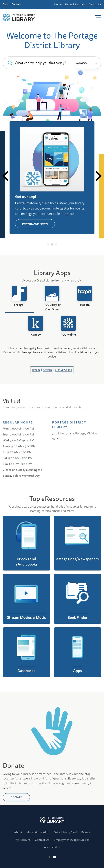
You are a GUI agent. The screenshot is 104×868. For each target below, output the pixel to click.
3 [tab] (56, 244)
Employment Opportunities (71, 840)
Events (86, 832)
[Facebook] (50, 857)
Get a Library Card (65, 832)
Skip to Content (12, 4)
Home (58, 5)
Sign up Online (63, 370)
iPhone (36, 370)
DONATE (16, 823)
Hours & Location (75, 5)
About (18, 832)
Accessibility (52, 847)
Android (48, 370)
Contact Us (95, 5)
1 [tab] (48, 244)
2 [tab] (52, 244)
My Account (23, 840)
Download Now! (35, 224)
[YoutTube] (54, 857)
